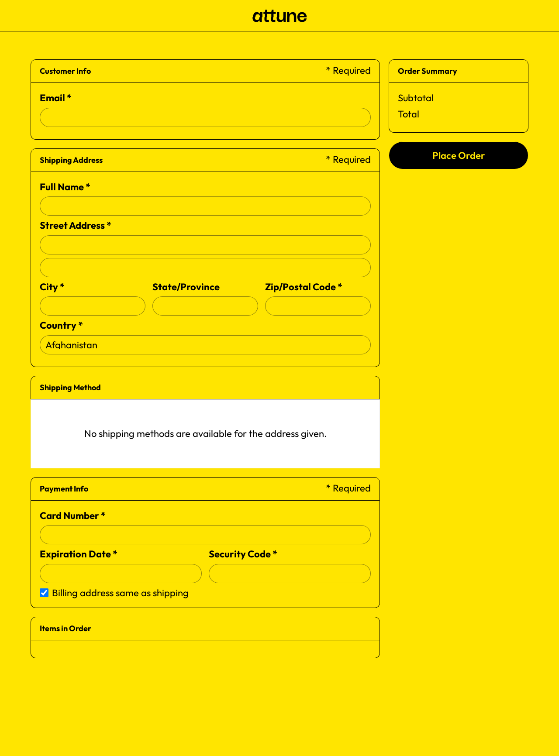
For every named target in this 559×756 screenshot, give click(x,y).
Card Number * (73, 515)
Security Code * (243, 554)
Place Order (459, 155)
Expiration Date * (79, 554)
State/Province (186, 287)
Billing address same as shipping (120, 593)
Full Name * (65, 187)
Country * (61, 325)
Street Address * (76, 225)
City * (52, 287)
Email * (56, 98)
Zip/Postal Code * (304, 287)
